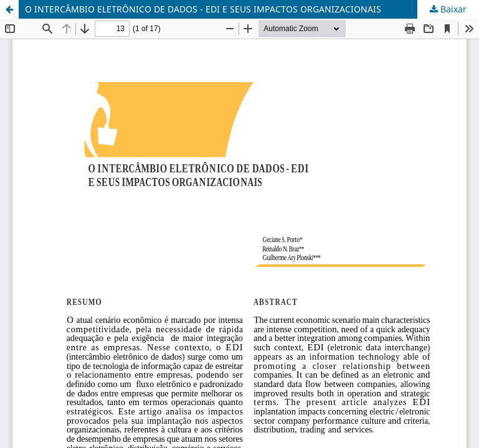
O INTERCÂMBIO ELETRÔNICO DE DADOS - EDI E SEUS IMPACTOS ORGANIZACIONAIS (203, 9)
